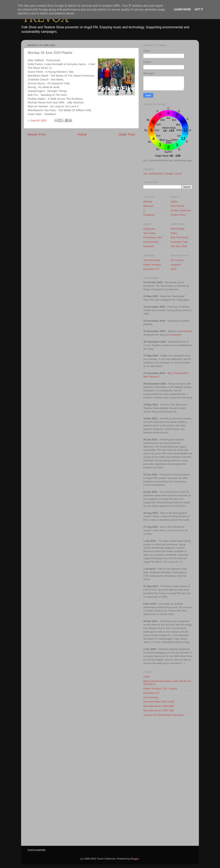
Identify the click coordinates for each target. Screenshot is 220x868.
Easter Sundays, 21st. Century (160, 688)
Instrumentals (151, 242)
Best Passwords (180, 237)
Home (82, 134)
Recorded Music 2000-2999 (159, 706)
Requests (149, 246)
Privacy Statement (181, 210)
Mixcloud (148, 206)
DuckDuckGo (156, 174)
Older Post (127, 134)
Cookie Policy (178, 215)
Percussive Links (153, 237)
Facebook (149, 215)
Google (169, 174)
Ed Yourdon (177, 260)
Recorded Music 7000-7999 (159, 711)
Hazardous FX (151, 269)
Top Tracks (149, 233)
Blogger (135, 859)
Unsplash (176, 265)
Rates (174, 233)
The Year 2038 (179, 246)
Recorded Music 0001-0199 (159, 702)
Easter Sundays (152, 265)
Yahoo (178, 174)
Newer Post (37, 134)
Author (174, 202)
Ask (145, 174)
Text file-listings (152, 260)
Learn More (182, 9)
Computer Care (179, 242)
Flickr (174, 269)
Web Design (177, 229)
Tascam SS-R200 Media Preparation (164, 715)
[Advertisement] (168, 787)
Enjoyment (149, 229)
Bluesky (148, 202)
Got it (199, 9)
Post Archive (178, 206)
